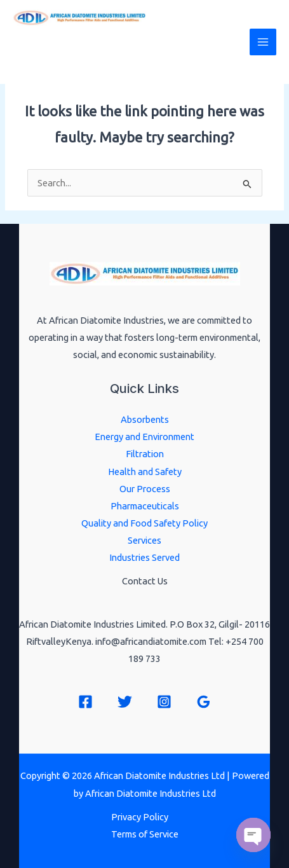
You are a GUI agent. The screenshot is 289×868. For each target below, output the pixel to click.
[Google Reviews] (204, 702)
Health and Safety (145, 472)
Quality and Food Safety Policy (144, 523)
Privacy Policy (140, 817)
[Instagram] (164, 702)
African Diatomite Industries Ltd (97, 50)
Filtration (145, 454)
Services (144, 540)
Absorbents (145, 419)
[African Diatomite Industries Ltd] (80, 18)
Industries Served (144, 557)
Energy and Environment (144, 437)
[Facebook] (85, 702)
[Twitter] (125, 702)
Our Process (145, 489)
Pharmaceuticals (145, 506)
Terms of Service (145, 834)
